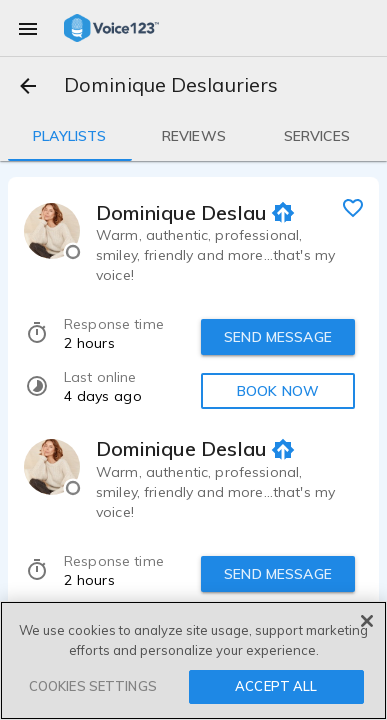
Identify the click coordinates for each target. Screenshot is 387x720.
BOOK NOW (278, 391)
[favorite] (353, 207)
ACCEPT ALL (276, 686)
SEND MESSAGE (278, 337)
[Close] (367, 621)
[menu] (28, 28)
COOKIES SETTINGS (93, 686)
